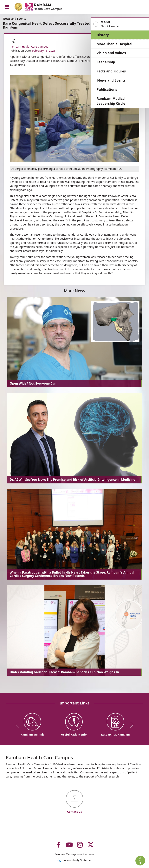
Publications (109, 89)
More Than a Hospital (116, 44)
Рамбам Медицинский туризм (74, 854)
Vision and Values (113, 53)
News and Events (113, 80)
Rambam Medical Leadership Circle (113, 101)
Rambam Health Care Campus (29, 47)
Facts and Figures (113, 71)
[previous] (18, 725)
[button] (121, 24)
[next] (131, 725)
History (104, 35)
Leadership (108, 62)
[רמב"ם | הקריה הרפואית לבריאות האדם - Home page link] (43, 7)
